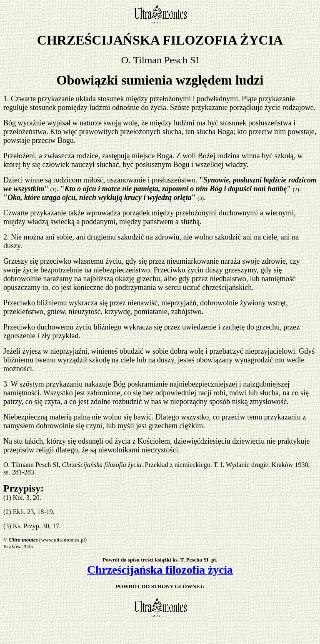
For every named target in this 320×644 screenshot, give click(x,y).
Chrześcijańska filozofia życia (160, 570)
